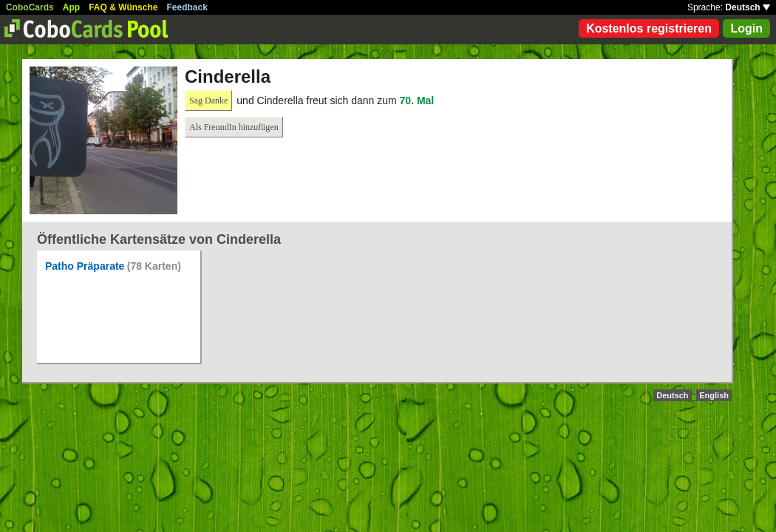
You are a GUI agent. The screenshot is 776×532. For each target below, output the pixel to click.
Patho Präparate (85, 266)
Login (746, 28)
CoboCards (30, 7)
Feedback (187, 7)
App (71, 7)
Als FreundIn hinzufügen (234, 127)
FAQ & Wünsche (123, 7)
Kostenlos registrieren (649, 28)
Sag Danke (208, 100)
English (714, 395)
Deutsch (748, 7)
